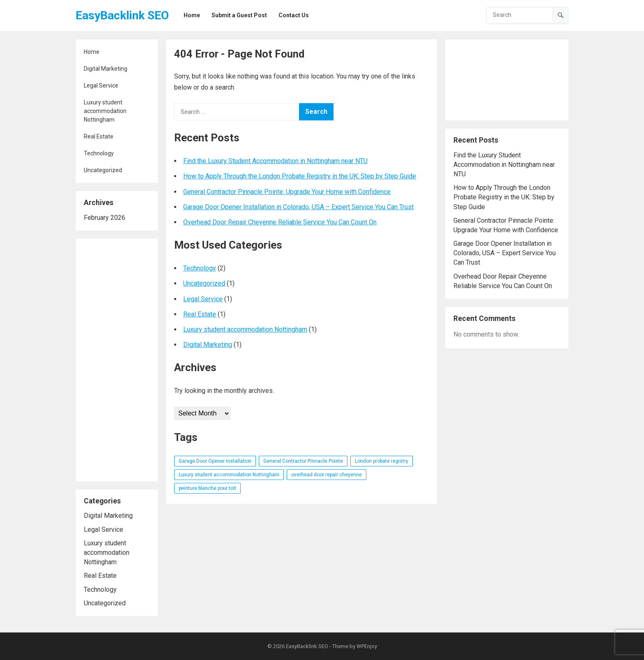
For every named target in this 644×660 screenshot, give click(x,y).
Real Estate (99, 136)
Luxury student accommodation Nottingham (105, 111)
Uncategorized (103, 170)
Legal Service (101, 85)
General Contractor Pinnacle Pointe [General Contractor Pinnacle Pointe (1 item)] (303, 461)
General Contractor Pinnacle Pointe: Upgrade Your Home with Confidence (287, 192)
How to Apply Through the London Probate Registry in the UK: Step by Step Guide (300, 176)
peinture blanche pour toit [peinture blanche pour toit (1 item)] (207, 488)
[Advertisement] (117, 360)
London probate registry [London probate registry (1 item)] (382, 461)
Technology (99, 153)
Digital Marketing (106, 69)
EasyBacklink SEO (122, 15)
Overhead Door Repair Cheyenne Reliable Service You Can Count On (280, 222)
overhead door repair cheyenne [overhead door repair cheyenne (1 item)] (327, 475)
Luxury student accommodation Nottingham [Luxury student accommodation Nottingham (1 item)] (229, 475)
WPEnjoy (367, 646)
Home (92, 52)
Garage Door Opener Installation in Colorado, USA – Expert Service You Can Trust (298, 207)
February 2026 (105, 218)
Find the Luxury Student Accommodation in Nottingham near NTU (275, 161)
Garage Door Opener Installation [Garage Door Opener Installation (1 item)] (215, 461)
